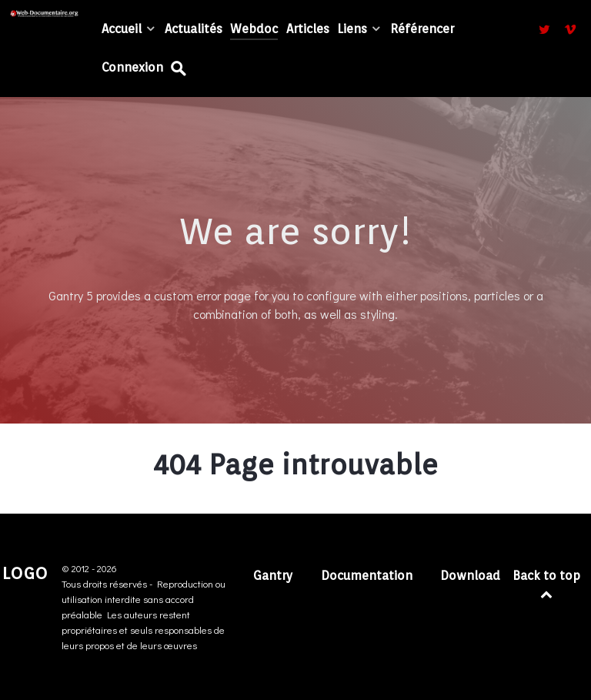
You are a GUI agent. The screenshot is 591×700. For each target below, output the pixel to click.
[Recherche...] (180, 69)
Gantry (273, 576)
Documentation (367, 576)
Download (470, 576)
